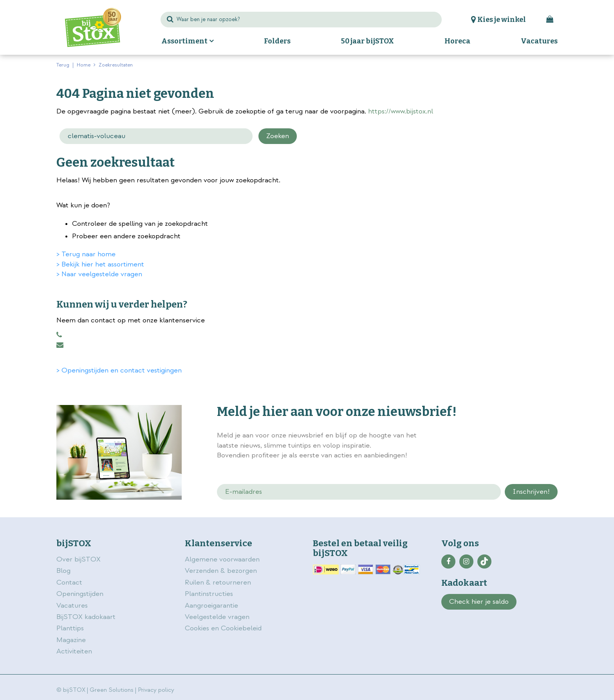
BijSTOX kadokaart (86, 617)
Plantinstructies (209, 594)
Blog (63, 571)
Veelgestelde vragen (217, 617)
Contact (69, 582)
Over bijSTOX (79, 559)
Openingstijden (80, 594)
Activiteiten (74, 651)
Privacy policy (156, 690)
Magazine (71, 640)
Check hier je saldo (479, 602)
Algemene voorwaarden (223, 559)
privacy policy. (514, 436)
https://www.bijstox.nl (401, 111)
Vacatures (72, 606)
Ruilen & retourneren (218, 582)
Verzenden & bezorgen (221, 571)
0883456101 (59, 335)
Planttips (70, 628)
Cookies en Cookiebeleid (223, 628)
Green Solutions (112, 690)
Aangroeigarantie (211, 606)
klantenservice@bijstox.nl (60, 345)
